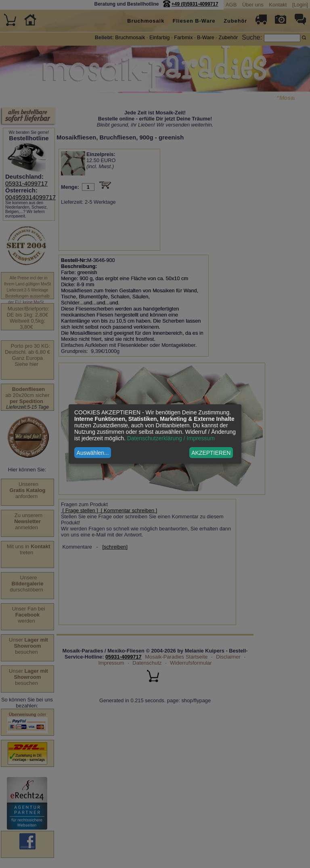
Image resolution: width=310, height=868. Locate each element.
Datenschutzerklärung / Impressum (171, 438)
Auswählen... (93, 453)
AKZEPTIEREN (211, 453)
